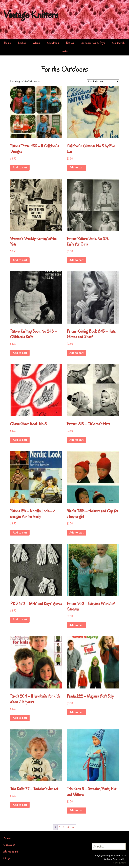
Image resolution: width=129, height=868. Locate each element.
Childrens (53, 43)
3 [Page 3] (64, 827)
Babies (70, 43)
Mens (37, 43)
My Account (11, 852)
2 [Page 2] (60, 827)
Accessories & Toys (93, 43)
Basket (64, 51)
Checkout (9, 845)
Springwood (120, 863)
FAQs (7, 858)
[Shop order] (103, 81)
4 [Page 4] (68, 827)
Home (7, 43)
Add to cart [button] (20, 167)
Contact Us (119, 43)
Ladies (22, 43)
